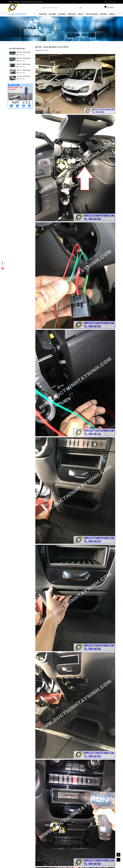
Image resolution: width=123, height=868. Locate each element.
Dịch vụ (81, 14)
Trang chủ (43, 14)
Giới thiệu (52, 14)
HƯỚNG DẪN (72, 14)
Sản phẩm (62, 14)
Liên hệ (112, 14)
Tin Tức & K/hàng (92, 14)
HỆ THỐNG (103, 14)
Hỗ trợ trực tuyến (110, 2)
